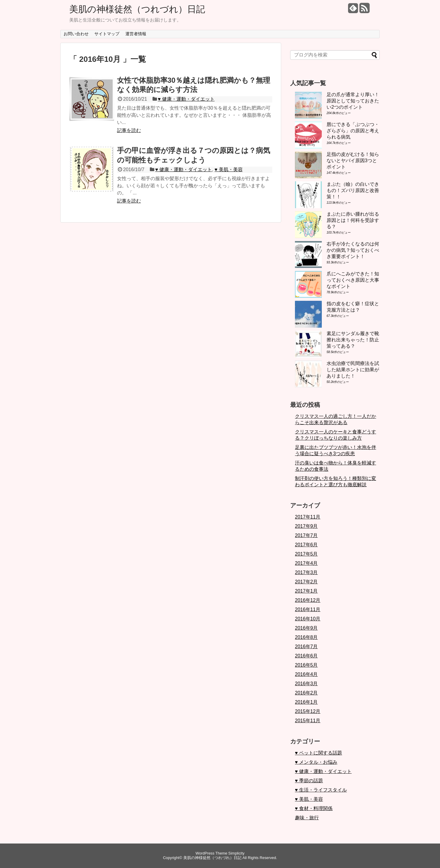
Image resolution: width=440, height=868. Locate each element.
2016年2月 (306, 693)
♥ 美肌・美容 (229, 170)
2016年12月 (308, 600)
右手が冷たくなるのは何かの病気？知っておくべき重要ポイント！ (353, 250)
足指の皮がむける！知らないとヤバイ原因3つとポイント (353, 161)
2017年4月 (306, 563)
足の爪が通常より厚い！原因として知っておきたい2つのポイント (353, 101)
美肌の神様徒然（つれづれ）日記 (137, 9)
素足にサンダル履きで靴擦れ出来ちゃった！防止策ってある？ (353, 340)
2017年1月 (306, 591)
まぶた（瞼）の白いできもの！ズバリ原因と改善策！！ (353, 190)
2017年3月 (306, 572)
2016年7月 (306, 647)
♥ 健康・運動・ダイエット (186, 99)
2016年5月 (306, 665)
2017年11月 (308, 517)
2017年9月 (306, 526)
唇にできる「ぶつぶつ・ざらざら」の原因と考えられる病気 (353, 131)
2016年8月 (306, 637)
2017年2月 (306, 582)
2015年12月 (308, 711)
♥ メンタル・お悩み (316, 762)
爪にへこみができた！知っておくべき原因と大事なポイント (353, 280)
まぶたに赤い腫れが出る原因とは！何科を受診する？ (353, 220)
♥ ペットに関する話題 (319, 753)
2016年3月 (306, 684)
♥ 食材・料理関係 (314, 808)
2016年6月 (306, 656)
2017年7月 (306, 535)
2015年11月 (308, 721)
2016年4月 (306, 674)
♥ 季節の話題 (309, 781)
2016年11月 (308, 609)
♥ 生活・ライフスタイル (321, 790)
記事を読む (129, 130)
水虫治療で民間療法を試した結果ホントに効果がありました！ (353, 370)
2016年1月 (306, 702)
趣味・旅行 (307, 818)
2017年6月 (306, 545)
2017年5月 (306, 554)
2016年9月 (306, 628)
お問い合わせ (76, 34)
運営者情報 (136, 34)
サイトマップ (107, 34)
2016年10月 (308, 619)
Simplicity (236, 853)
